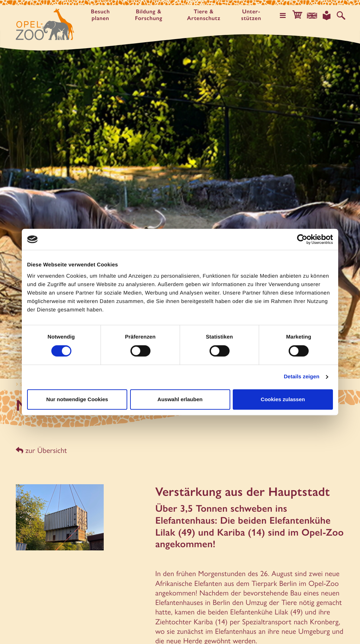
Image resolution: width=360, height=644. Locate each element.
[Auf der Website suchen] (341, 15)
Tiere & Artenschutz (204, 15)
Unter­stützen (252, 15)
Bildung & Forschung (149, 15)
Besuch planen (101, 15)
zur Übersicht (41, 450)
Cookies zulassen (283, 399)
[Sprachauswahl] (313, 15)
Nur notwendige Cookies (77, 399)
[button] (298, 15)
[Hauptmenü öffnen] (284, 15)
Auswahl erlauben (180, 399)
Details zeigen (301, 377)
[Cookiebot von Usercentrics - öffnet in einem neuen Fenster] (302, 239)
